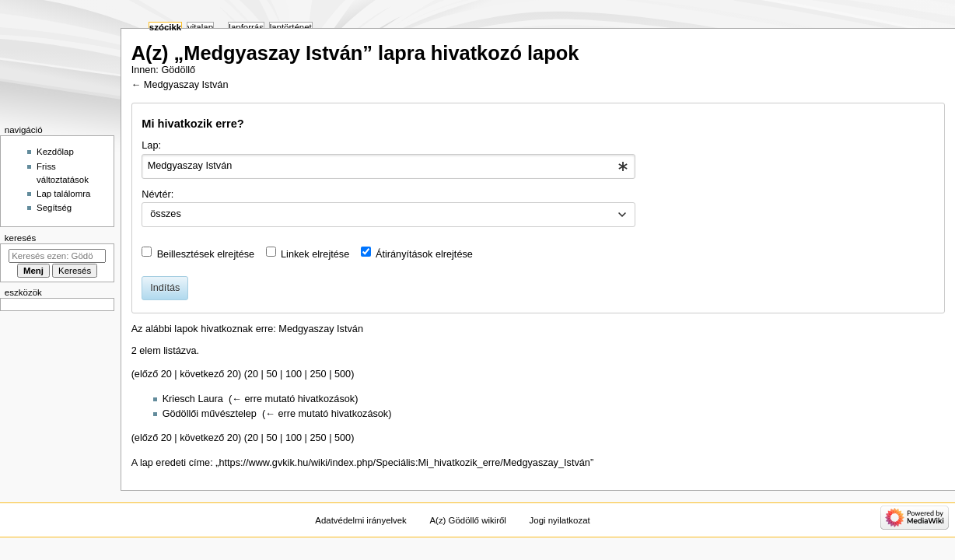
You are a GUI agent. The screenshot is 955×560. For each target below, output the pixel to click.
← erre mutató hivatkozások (293, 399)
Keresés (20, 238)
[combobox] (388, 166)
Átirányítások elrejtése (424, 254)
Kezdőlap (55, 152)
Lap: (151, 145)
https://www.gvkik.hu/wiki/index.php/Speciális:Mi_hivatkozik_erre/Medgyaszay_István (404, 463)
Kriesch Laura (193, 399)
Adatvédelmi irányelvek (360, 520)
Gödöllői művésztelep (210, 414)
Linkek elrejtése (315, 254)
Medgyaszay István (186, 85)
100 (294, 374)
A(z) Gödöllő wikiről (467, 520)
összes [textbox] (166, 214)
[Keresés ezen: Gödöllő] (57, 256)
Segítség (54, 208)
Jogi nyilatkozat (560, 520)
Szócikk (165, 27)
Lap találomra (63, 194)
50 (271, 374)
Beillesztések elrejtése (206, 254)
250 (318, 374)
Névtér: (157, 194)
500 (343, 374)
